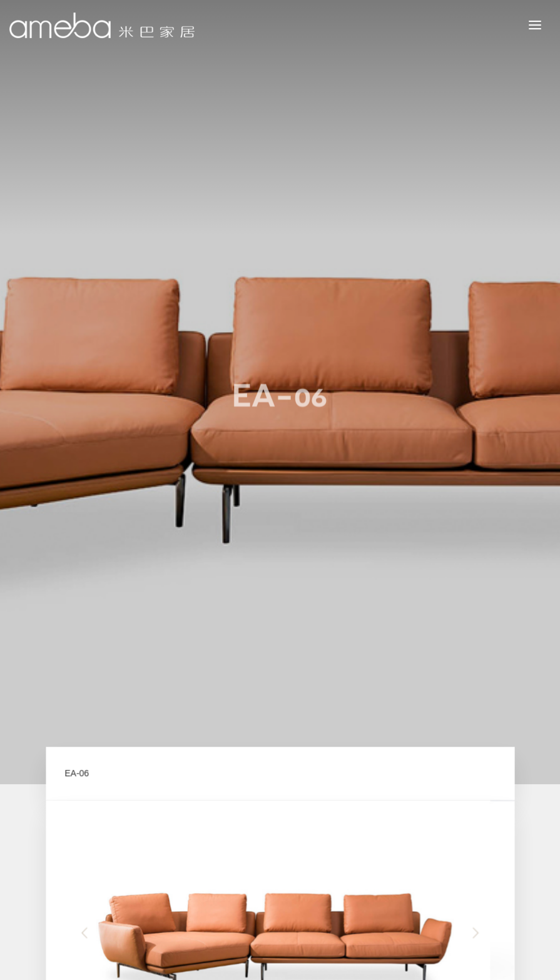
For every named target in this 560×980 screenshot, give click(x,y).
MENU (544, 24)
